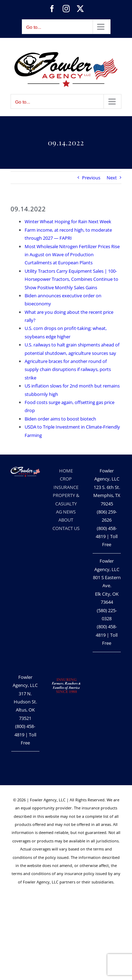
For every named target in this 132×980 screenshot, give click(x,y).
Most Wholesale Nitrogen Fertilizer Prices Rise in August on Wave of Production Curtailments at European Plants (72, 255)
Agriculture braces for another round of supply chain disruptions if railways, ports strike (68, 369)
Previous (91, 178)
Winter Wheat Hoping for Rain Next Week (68, 221)
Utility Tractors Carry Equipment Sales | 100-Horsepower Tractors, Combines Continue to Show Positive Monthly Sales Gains (71, 279)
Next (112, 178)
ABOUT (66, 520)
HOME (66, 471)
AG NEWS (66, 512)
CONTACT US (66, 528)
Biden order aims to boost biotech (60, 419)
